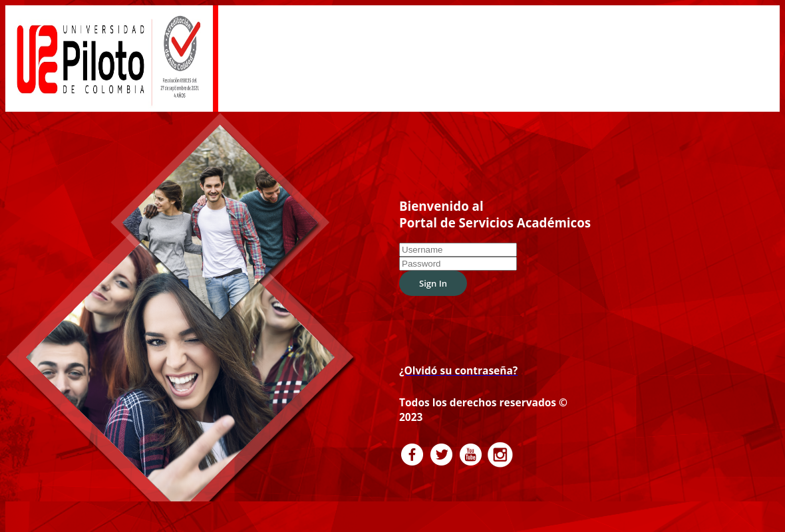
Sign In (433, 273)
